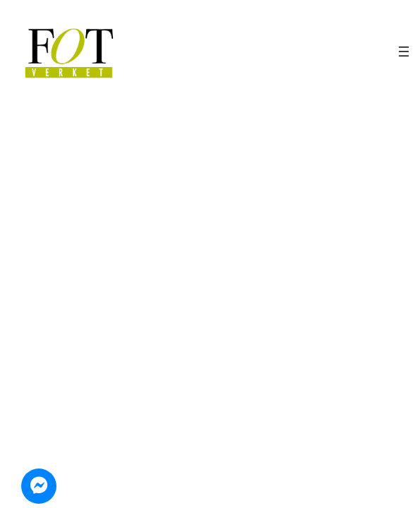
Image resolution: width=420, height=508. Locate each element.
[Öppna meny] (404, 52)
